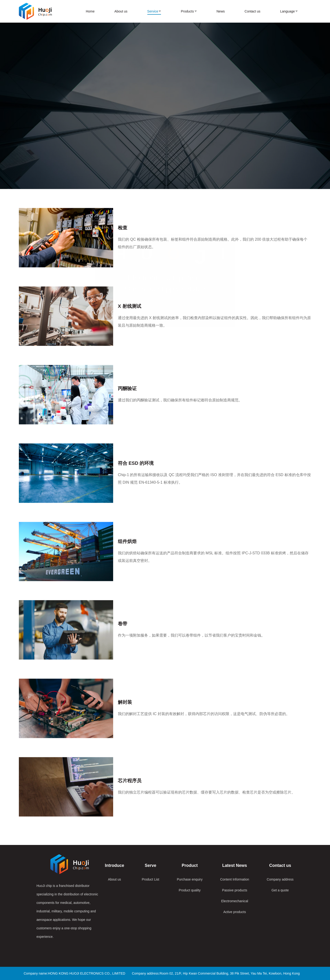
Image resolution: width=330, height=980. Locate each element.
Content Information (235, 879)
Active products (235, 912)
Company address (280, 879)
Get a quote (280, 890)
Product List (151, 879)
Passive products (235, 890)
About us (114, 879)
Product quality (190, 890)
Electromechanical (235, 901)
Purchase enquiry (190, 879)
